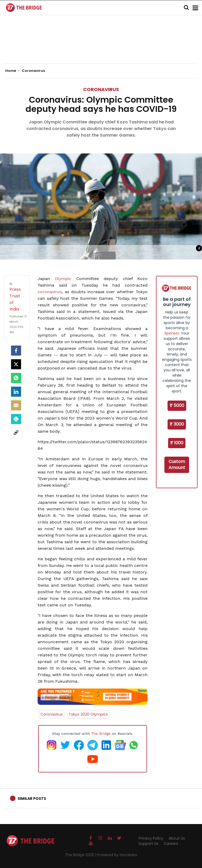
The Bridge (101, 734)
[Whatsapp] (16, 378)
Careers (171, 844)
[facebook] (16, 351)
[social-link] (16, 433)
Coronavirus (101, 89)
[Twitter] (16, 364)
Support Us (148, 844)
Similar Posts (32, 799)
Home (12, 71)
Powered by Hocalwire (117, 855)
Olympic (63, 279)
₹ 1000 (177, 443)
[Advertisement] (101, 47)
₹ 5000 (177, 405)
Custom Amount (177, 465)
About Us (177, 838)
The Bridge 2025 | (81, 855)
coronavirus (50, 292)
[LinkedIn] (16, 392)
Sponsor (172, 333)
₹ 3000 (177, 424)
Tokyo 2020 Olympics (88, 714)
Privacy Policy (151, 838)
